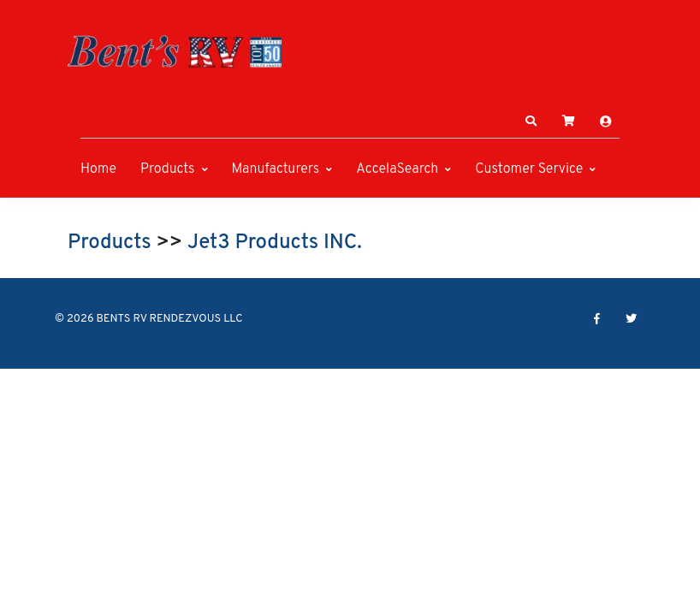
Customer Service (529, 169)
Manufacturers (276, 169)
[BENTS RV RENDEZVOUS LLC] (175, 51)
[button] (531, 121)
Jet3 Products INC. (275, 243)
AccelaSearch (397, 169)
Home (98, 169)
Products (167, 169)
